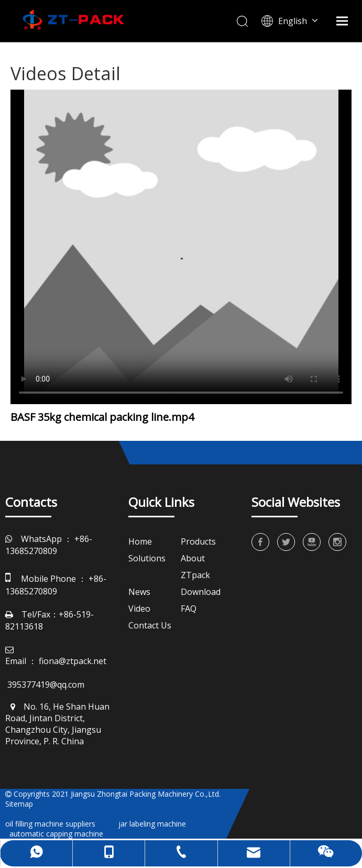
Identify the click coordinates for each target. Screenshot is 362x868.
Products (198, 541)
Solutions (147, 558)
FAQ (189, 609)
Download (201, 592)
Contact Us (150, 625)
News (139, 592)
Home (140, 541)
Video (139, 609)
